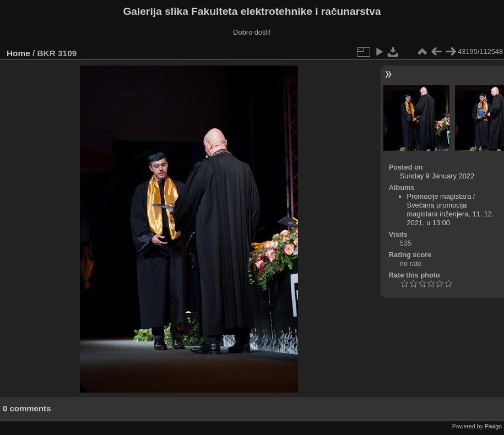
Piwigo (493, 426)
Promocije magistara (439, 196)
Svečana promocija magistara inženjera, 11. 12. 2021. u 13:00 (451, 214)
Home (18, 53)
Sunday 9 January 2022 (437, 176)
